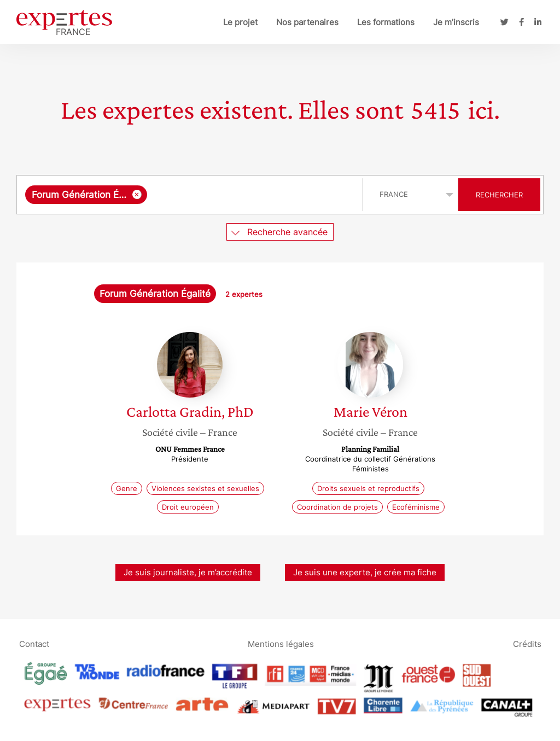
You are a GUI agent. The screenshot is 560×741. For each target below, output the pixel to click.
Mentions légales (281, 643)
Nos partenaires (307, 22)
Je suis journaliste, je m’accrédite (188, 572)
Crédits (527, 643)
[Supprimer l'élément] (137, 194)
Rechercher (499, 195)
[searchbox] (252, 195)
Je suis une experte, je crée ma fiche (365, 572)
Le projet (240, 22)
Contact (34, 643)
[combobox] (191, 195)
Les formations (386, 22)
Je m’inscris (456, 22)
